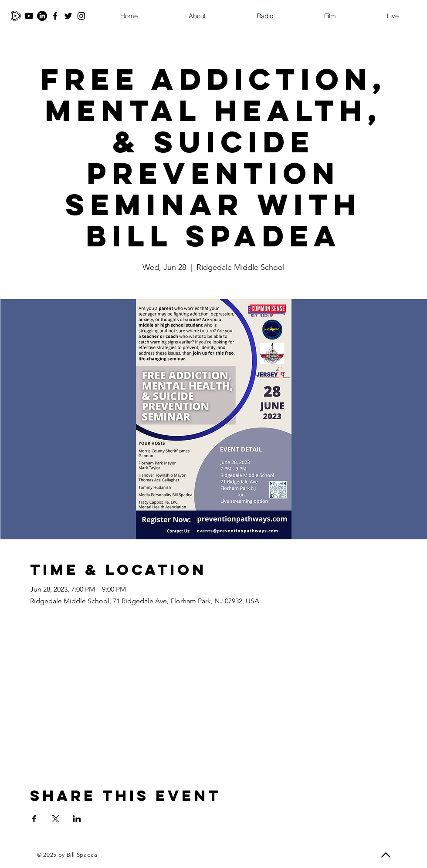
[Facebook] (55, 16)
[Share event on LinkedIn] (77, 819)
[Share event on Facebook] (34, 819)
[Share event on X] (56, 819)
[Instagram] (81, 16)
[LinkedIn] (42, 16)
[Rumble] (16, 16)
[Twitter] (68, 16)
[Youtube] (29, 16)
